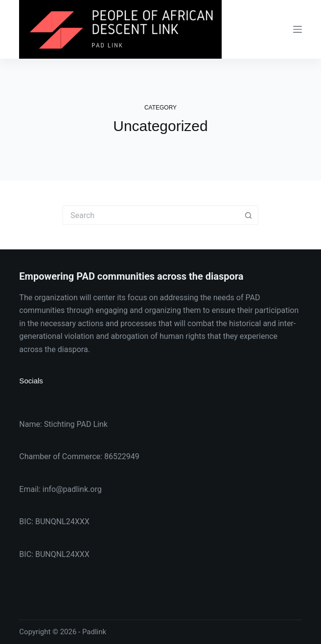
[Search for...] (151, 215)
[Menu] (298, 29)
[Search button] (249, 215)
